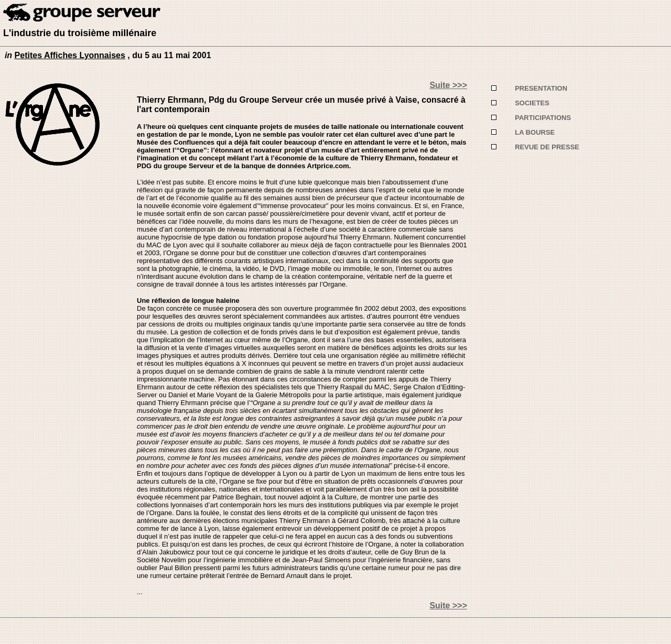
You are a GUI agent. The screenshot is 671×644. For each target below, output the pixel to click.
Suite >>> (448, 85)
